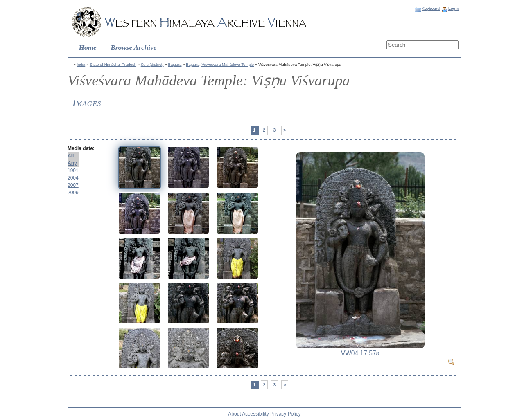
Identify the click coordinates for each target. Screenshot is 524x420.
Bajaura (175, 64)
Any (72, 163)
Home (88, 48)
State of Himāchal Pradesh (113, 64)
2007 (73, 185)
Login (454, 8)
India (81, 64)
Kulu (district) (152, 64)
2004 (73, 178)
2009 (73, 193)
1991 (73, 171)
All (71, 156)
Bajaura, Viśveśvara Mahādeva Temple (220, 64)
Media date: (81, 148)
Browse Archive (133, 48)
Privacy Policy (286, 414)
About (234, 414)
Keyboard (431, 8)
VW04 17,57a (360, 353)
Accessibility (255, 414)
